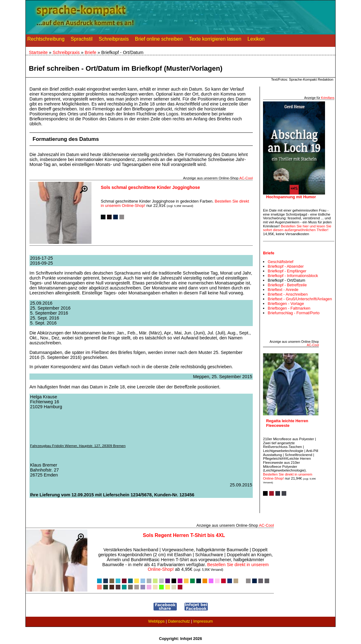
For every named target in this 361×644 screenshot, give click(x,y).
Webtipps (156, 621)
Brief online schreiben (159, 40)
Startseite (38, 52)
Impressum (203, 621)
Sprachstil (82, 40)
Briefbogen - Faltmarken (289, 308)
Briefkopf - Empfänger (287, 271)
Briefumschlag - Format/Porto (294, 313)
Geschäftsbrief (281, 262)
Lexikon (256, 40)
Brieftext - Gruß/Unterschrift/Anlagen (300, 299)
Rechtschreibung (46, 40)
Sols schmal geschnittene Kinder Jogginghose (150, 187)
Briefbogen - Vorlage (286, 304)
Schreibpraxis (114, 40)
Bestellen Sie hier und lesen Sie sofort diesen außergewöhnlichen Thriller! (297, 228)
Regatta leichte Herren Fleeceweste (287, 423)
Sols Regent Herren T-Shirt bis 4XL (184, 535)
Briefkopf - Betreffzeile (287, 285)
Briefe (91, 52)
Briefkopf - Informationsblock (293, 276)
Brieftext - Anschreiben (288, 294)
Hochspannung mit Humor (291, 197)
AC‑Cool (246, 178)
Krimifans (328, 98)
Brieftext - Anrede (283, 290)
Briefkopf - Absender (286, 266)
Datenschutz (179, 621)
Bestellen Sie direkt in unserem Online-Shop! (208, 567)
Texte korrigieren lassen (215, 40)
